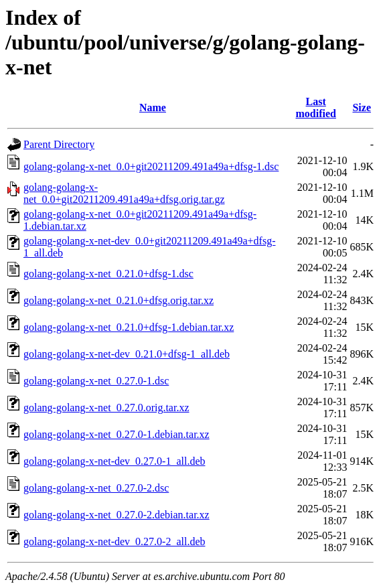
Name (153, 107)
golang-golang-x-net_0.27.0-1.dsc (96, 381)
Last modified (315, 107)
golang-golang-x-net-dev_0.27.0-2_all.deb (114, 541)
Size (362, 107)
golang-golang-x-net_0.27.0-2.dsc (96, 488)
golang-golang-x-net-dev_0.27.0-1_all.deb (114, 461)
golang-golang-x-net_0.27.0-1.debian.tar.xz (117, 434)
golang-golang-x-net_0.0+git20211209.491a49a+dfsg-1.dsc (151, 166)
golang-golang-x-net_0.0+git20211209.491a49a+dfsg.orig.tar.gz (124, 193)
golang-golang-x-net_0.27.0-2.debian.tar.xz (117, 515)
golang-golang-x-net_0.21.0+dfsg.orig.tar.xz (119, 300)
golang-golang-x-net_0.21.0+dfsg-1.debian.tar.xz (129, 327)
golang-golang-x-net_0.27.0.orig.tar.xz (106, 408)
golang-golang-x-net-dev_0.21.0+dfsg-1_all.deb (127, 354)
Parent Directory (59, 144)
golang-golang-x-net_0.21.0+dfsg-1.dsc (108, 274)
